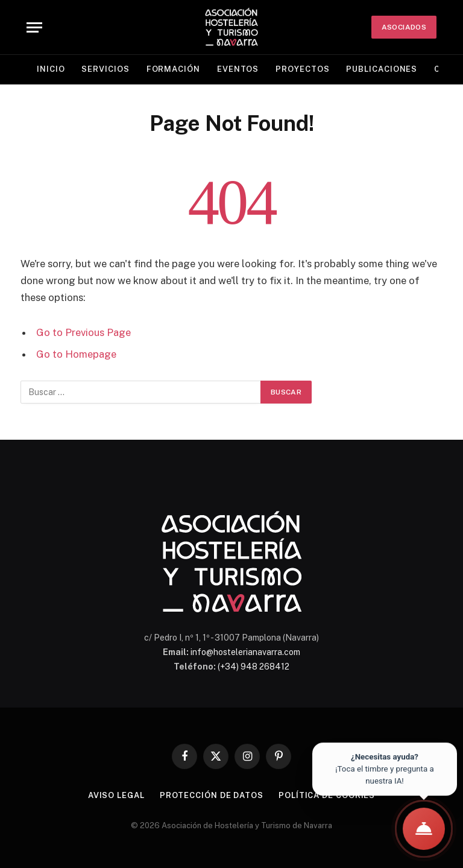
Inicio (51, 69)
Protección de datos (212, 795)
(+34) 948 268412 (254, 667)
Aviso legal (116, 795)
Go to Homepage (76, 354)
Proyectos (302, 69)
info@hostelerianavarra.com (245, 652)
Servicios (105, 69)
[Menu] (34, 27)
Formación (173, 69)
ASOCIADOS (404, 27)
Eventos (238, 69)
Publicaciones (382, 69)
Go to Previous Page (83, 332)
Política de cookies (327, 795)
